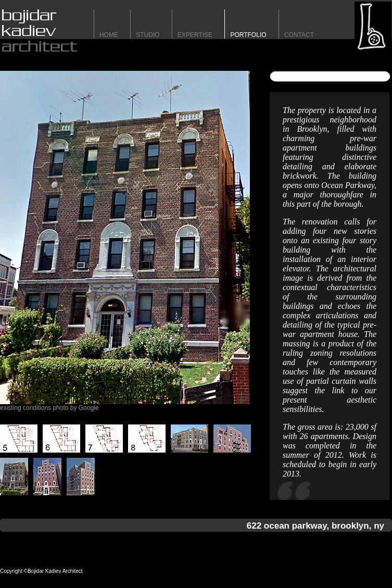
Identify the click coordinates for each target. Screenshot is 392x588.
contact (299, 35)
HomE (109, 35)
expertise (195, 35)
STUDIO (148, 35)
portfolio (248, 35)
